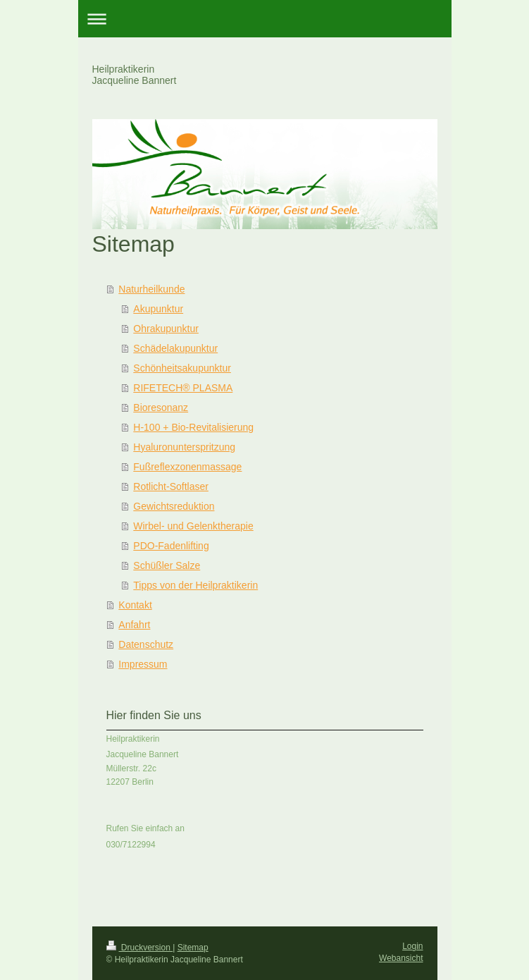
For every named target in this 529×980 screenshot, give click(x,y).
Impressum (143, 664)
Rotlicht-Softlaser (171, 486)
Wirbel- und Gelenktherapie (193, 526)
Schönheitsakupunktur (182, 368)
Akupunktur (158, 309)
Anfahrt (134, 625)
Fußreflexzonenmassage (187, 467)
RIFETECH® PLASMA (183, 388)
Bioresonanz (161, 408)
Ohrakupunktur (166, 329)
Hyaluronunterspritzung (184, 447)
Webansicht (401, 958)
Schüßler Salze (167, 565)
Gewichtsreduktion (174, 506)
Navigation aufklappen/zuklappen (265, 19)
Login (412, 946)
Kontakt (135, 605)
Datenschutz (146, 644)
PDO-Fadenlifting (171, 546)
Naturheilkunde (151, 289)
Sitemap (193, 948)
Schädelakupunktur (175, 348)
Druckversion (140, 948)
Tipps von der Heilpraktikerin (195, 585)
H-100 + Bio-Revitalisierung (193, 427)
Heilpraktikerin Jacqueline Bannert (135, 75)
